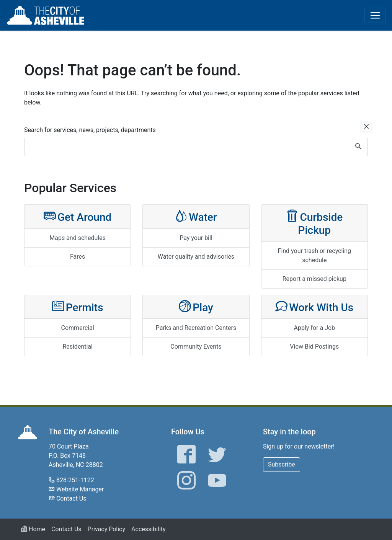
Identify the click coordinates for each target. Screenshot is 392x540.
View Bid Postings (314, 347)
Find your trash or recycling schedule (315, 255)
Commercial (78, 328)
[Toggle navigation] (375, 15)
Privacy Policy (107, 529)
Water (196, 216)
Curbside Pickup (314, 223)
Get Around (78, 216)
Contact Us (71, 498)
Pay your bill (196, 238)
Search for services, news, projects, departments (90, 130)
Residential (78, 347)
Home (33, 529)
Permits (78, 307)
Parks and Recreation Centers (196, 328)
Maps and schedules (78, 238)
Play (196, 307)
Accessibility (149, 529)
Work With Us (314, 307)
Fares (78, 257)
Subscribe (282, 464)
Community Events (196, 347)
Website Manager (80, 489)
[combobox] (196, 147)
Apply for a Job (315, 328)
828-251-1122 (75, 480)
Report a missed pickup (314, 279)
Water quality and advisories (196, 257)
